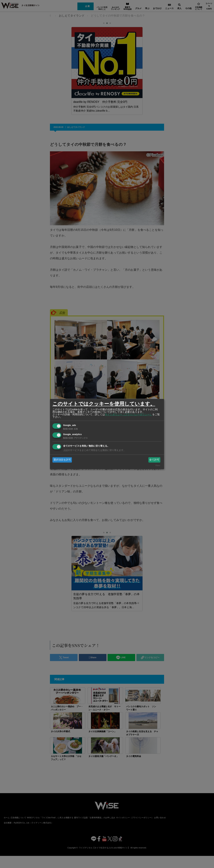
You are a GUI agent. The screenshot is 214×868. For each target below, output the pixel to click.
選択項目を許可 (62, 460)
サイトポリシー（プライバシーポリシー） (129, 414)
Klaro (158, 466)
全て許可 (154, 460)
